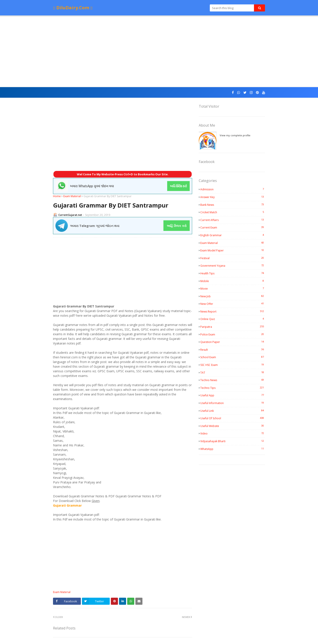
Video (233, 433)
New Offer (233, 304)
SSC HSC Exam (233, 365)
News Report (233, 311)
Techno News (233, 380)
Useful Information (233, 403)
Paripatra (233, 327)
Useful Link (233, 411)
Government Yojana (233, 266)
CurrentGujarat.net (70, 215)
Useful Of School (233, 418)
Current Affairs (233, 220)
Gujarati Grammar (67, 505)
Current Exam (233, 227)
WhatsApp (233, 449)
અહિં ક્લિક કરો (177, 226)
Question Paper (233, 342)
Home (57, 196)
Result (233, 350)
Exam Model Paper (233, 250)
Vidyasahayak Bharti (233, 441)
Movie (233, 288)
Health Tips (233, 273)
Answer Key (233, 197)
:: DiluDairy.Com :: (73, 8)
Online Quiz (233, 319)
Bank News (233, 205)
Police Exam (233, 334)
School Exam (233, 357)
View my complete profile (235, 135)
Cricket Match (233, 212)
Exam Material (72, 196)
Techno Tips (233, 388)
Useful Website (233, 426)
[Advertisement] (159, 52)
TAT (233, 373)
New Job (233, 296)
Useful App (233, 395)
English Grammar (233, 235)
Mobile (233, 281)
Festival (233, 258)
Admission (233, 189)
